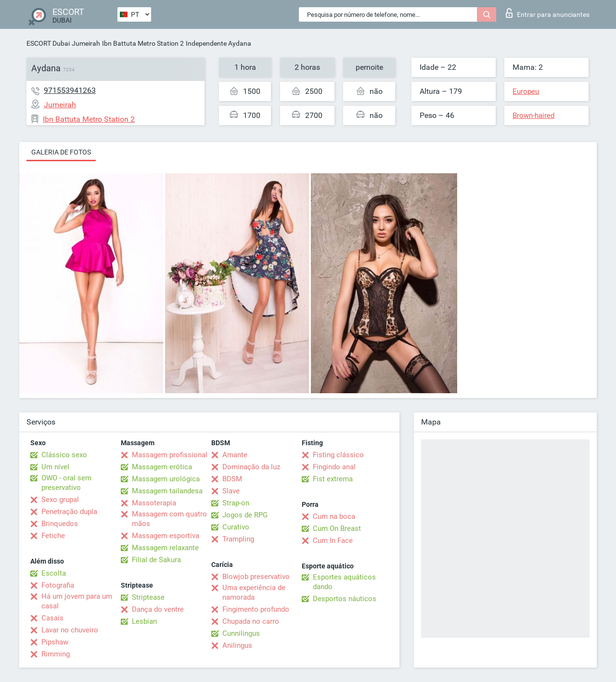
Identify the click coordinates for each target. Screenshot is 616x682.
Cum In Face (333, 540)
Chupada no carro (251, 621)
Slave (231, 491)
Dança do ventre (158, 609)
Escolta (54, 573)
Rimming (56, 654)
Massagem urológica (166, 479)
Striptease (148, 597)
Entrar (548, 13)
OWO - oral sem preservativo (66, 483)
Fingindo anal (334, 467)
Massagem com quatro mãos (169, 519)
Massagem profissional (170, 455)
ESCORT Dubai (48, 43)
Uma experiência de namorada (254, 592)
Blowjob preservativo (256, 577)
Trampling (238, 539)
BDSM (232, 479)
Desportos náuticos (345, 599)
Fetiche (53, 536)
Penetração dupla (69, 512)
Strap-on (236, 503)
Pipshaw (55, 642)
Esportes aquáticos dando (344, 582)
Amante (235, 455)
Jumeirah (86, 43)
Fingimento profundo (256, 609)
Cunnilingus (241, 633)
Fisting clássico (338, 455)
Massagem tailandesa (167, 491)
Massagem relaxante (165, 548)
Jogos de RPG (245, 515)
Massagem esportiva (166, 536)
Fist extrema (333, 479)
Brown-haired (533, 116)
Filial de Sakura (156, 560)
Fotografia (58, 585)
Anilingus (237, 645)
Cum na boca (334, 516)
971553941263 (70, 90)
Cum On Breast (337, 528)
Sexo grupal (60, 500)
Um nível (55, 467)
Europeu (526, 91)
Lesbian (144, 621)
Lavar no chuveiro (70, 630)
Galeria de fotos (61, 152)
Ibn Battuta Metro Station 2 (143, 43)
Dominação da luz (251, 467)
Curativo (236, 527)
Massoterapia (154, 503)
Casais (52, 618)
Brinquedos (60, 524)
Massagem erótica (162, 467)
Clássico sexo (64, 455)
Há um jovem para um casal (77, 601)
